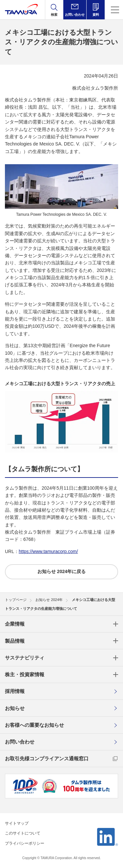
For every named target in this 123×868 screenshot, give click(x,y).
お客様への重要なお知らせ (34, 725)
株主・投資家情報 (25, 674)
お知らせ (15, 708)
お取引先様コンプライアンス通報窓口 (47, 758)
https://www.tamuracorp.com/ (48, 551)
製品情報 (15, 641)
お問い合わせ (20, 742)
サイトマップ (17, 823)
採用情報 (15, 691)
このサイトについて (23, 833)
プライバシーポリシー (25, 843)
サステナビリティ (25, 658)
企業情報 (15, 624)
